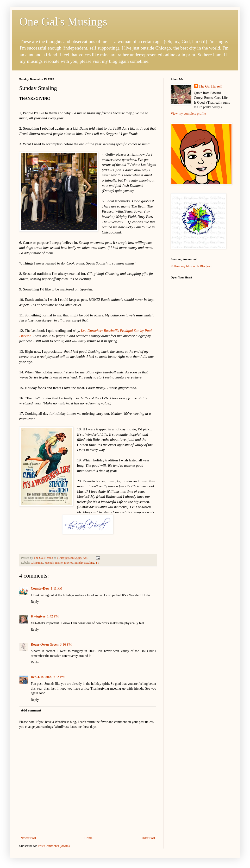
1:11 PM (56, 588)
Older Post (148, 838)
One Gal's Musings (63, 22)
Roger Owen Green (45, 645)
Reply (35, 602)
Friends (49, 563)
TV (98, 563)
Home (88, 838)
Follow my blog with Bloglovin (192, 266)
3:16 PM (66, 645)
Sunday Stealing (84, 563)
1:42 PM (53, 616)
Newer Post (28, 838)
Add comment (31, 710)
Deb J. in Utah (41, 677)
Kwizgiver (38, 616)
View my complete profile (188, 114)
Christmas (37, 563)
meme (59, 563)
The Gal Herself (210, 86)
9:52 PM (59, 677)
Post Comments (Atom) (54, 846)
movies (69, 563)
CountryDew (40, 588)
